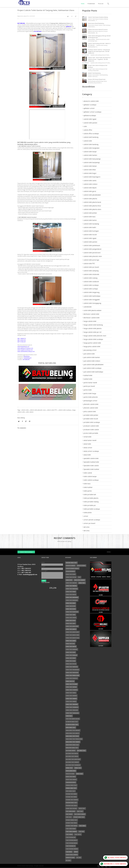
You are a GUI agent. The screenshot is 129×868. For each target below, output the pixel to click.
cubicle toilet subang (90, 278)
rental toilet (87, 437)
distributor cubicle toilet (92, 318)
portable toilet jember (91, 415)
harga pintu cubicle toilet (92, 346)
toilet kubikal (88, 487)
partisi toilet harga (90, 393)
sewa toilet (87, 455)
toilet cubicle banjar (90, 476)
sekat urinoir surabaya (91, 451)
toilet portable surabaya (92, 509)
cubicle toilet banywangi (92, 162)
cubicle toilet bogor (90, 173)
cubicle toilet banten (90, 155)
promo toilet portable (91, 433)
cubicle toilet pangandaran (92, 249)
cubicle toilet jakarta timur (92, 206)
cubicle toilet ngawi (90, 238)
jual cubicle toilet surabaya (92, 368)
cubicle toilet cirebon (90, 184)
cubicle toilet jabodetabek (92, 195)
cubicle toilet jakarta (90, 199)
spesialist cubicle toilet (91, 458)
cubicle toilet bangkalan (91, 148)
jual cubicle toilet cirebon (92, 361)
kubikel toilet (88, 379)
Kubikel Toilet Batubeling (94, 73)
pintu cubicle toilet (90, 412)
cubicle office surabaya (91, 134)
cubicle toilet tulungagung (92, 303)
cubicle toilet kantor (90, 220)
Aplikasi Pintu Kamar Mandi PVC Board (98, 30)
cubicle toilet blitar (90, 170)
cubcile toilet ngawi (90, 119)
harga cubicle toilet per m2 (92, 332)
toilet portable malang (91, 502)
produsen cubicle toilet (91, 426)
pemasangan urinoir (90, 401)
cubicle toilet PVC (52, 410)
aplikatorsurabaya (90, 115)
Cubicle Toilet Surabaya (26, 552)
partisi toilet (88, 390)
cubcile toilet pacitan (90, 123)
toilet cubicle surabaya (91, 480)
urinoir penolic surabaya (92, 520)
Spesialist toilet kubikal (91, 469)
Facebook (99, 866)
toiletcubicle (88, 513)
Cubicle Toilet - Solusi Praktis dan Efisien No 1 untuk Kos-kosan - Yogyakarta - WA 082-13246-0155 (99, 59)
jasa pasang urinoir (90, 350)
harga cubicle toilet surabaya (93, 339)
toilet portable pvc (90, 505)
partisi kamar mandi (90, 383)
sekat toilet (87, 444)
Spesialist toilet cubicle (91, 466)
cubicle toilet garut (90, 191)
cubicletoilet (88, 307)
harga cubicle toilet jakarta (92, 328)
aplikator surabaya (90, 105)
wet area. (87, 531)
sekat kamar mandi (90, 440)
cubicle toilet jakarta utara (92, 209)
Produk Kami (91, 4)
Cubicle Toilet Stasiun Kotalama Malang (98, 17)
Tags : (19, 410)
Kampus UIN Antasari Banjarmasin (97, 79)
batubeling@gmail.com (30, 574)
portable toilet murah (91, 419)
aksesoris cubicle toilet (91, 101)
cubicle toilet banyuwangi (92, 159)
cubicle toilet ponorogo (91, 260)
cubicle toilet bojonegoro (92, 177)
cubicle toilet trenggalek (92, 300)
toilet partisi (88, 491)
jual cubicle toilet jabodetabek (93, 365)
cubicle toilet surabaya (65, 410)
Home (83, 4)
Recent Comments (65, 538)
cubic (85, 126)
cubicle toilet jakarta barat (92, 202)
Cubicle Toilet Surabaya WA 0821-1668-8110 (99, 44)
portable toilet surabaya (92, 422)
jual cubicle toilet (89, 354)
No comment (31, 16)
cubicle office (88, 130)
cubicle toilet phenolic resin (38, 410)
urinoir (86, 516)
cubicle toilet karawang (91, 224)
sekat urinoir (88, 448)
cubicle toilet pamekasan (92, 245)
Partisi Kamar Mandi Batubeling (96, 23)
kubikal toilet (88, 375)
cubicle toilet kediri (90, 227)
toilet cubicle (30, 412)
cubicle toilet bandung (91, 144)
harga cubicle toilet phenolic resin (95, 336)
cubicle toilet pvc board (91, 267)
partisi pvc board (89, 386)
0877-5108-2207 (26, 572)
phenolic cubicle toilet (91, 408)
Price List (101, 4)
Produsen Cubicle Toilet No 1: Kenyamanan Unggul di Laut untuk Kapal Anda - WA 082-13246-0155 (99, 51)
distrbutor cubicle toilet (91, 314)
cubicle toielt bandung (91, 137)
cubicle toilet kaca (89, 217)
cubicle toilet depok (90, 188)
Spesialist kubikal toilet (91, 462)
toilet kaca (87, 484)
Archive (109, 552)
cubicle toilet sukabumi (91, 282)
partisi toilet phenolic (91, 397)
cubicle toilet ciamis (90, 181)
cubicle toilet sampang (91, 271)
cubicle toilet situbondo (91, 274)
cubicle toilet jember (90, 213)
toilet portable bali (90, 494)
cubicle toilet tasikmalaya (92, 296)
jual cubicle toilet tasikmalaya (93, 372)
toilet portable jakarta (91, 498)
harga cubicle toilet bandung (93, 325)
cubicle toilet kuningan (91, 231)
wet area (86, 527)
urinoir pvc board (89, 523)
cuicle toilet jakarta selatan (92, 310)
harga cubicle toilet (90, 321)
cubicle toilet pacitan (90, 242)
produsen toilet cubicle (91, 430)
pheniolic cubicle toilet (91, 404)
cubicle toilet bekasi (90, 166)
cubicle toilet (25, 410)
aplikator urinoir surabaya (92, 112)
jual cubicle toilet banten (92, 357)
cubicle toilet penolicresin (92, 253)
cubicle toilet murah (90, 235)
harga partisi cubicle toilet (92, 343)
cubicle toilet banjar (90, 152)
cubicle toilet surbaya (91, 289)
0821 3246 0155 (26, 568)
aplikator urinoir (89, 108)
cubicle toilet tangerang (91, 292)
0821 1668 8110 (26, 570)
